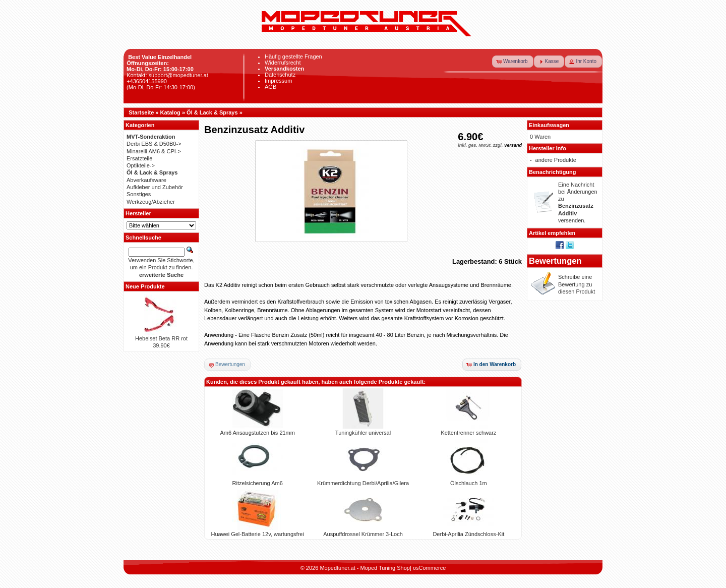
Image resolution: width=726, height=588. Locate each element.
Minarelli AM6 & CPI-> (154, 151)
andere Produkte (556, 160)
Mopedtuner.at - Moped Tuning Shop (365, 568)
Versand (513, 145)
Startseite (141, 112)
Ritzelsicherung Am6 (258, 483)
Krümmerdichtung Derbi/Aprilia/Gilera (363, 483)
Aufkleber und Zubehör (155, 187)
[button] (513, 62)
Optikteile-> (141, 165)
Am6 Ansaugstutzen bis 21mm (257, 433)
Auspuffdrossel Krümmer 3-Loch (363, 534)
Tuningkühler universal (363, 433)
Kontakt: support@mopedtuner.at (167, 75)
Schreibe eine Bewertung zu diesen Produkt (577, 284)
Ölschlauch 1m (469, 483)
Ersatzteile (139, 158)
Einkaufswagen (549, 125)
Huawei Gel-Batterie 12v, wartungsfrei (257, 534)
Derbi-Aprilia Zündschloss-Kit (468, 534)
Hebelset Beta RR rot (161, 338)
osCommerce (429, 568)
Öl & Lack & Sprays (212, 112)
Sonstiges (139, 194)
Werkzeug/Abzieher (151, 202)
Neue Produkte (145, 286)
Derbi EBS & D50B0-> (154, 144)
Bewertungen (555, 261)
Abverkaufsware (146, 180)
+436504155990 (147, 81)
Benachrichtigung (553, 172)
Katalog (170, 112)
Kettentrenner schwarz (468, 433)
